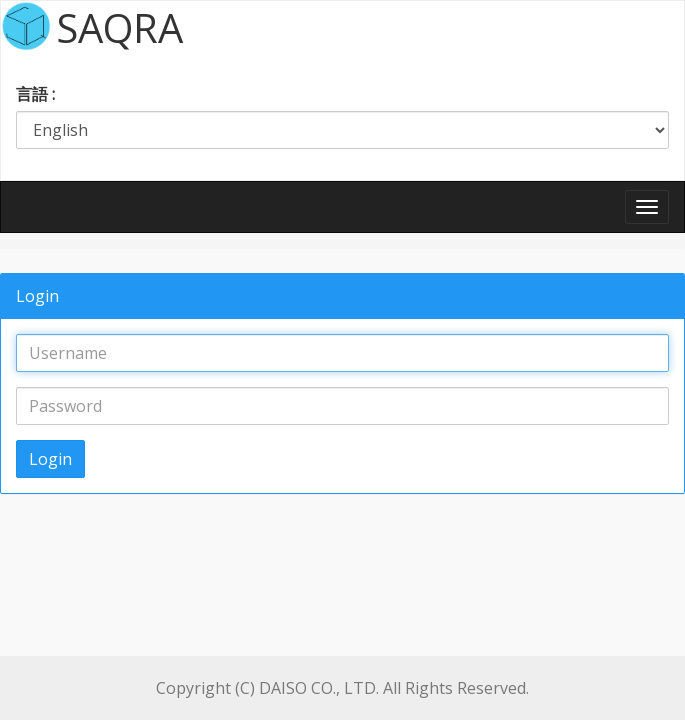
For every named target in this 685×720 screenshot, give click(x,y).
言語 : (35, 94)
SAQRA (119, 26)
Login (50, 459)
